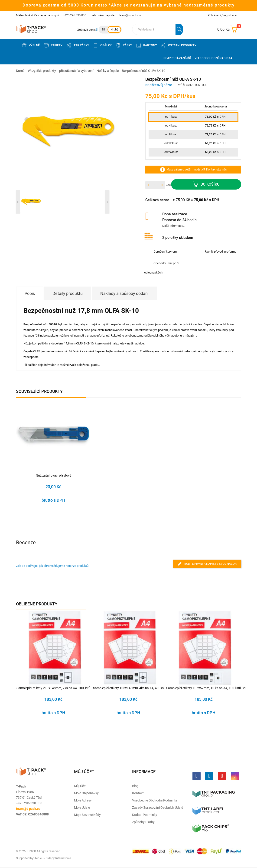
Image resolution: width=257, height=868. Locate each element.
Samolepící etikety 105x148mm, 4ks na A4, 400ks (128, 688)
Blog (135, 786)
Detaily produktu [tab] (68, 293)
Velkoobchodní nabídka (213, 58)
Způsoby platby (143, 822)
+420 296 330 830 (75, 15)
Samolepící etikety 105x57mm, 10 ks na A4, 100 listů (204, 688)
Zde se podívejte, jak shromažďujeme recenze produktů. (53, 566)
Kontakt (138, 793)
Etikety (53, 45)
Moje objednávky (86, 793)
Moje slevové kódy (87, 815)
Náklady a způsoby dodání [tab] (124, 293)
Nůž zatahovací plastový (54, 475)
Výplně (31, 45)
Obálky (102, 45)
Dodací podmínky (145, 815)
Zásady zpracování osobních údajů (158, 808)
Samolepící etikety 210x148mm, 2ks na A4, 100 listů (54, 688)
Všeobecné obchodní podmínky (155, 800)
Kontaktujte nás (216, 169)
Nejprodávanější (177, 58)
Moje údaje (82, 808)
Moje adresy (83, 800)
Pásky (124, 45)
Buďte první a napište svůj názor (207, 564)
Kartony (146, 45)
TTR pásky (78, 45)
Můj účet (80, 786)
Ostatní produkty (179, 45)
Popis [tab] (30, 293)
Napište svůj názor (159, 85)
